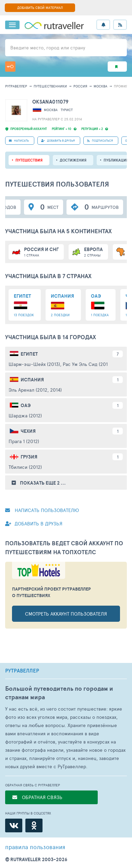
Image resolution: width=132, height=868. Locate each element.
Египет (29, 354)
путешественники (50, 86)
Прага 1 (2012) (24, 441)
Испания (32, 380)
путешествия (29, 160)
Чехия (28, 431)
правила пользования (35, 847)
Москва (100, 86)
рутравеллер (16, 86)
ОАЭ (26, 405)
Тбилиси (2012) (25, 467)
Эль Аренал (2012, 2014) (35, 390)
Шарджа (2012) (25, 415)
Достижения (73, 160)
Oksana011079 (50, 102)
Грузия (29, 457)
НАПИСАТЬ (19, 140)
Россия (80, 86)
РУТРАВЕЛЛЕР (22, 671)
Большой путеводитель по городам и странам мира (59, 693)
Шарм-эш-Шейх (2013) (34, 364)
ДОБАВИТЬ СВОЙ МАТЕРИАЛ (40, 8)
